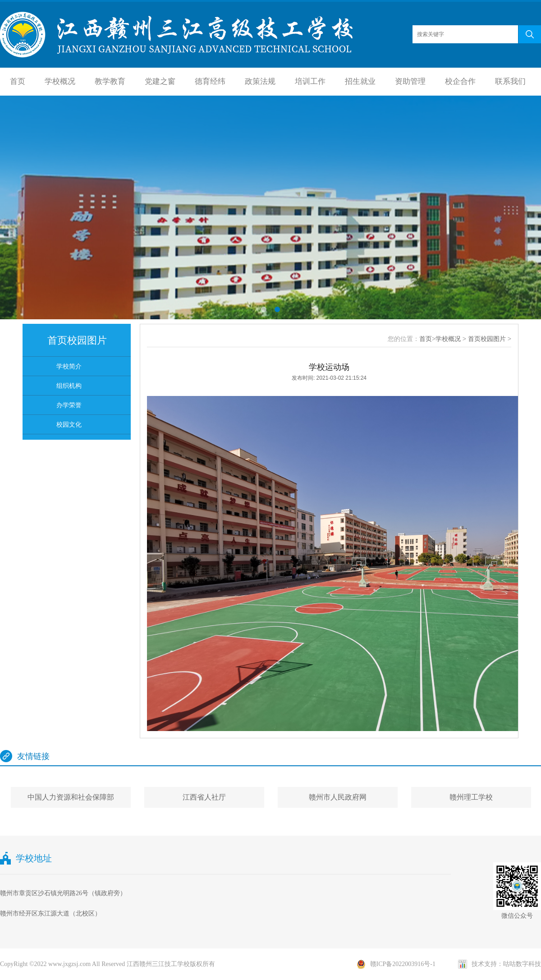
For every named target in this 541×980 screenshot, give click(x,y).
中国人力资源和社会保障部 (71, 797)
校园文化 (69, 424)
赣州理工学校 (471, 797)
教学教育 (110, 81)
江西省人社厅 (204, 797)
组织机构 (69, 386)
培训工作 (310, 81)
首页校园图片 (487, 339)
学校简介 (69, 366)
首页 (18, 81)
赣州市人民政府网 (338, 797)
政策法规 (260, 81)
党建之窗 (160, 81)
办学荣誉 (69, 405)
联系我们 (510, 81)
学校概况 (60, 81)
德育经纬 (210, 81)
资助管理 (410, 81)
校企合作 (460, 81)
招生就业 (360, 81)
